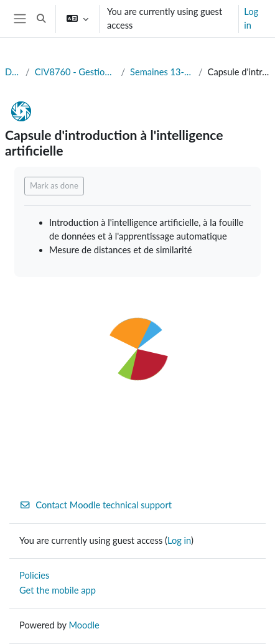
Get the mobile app (58, 590)
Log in (251, 18)
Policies (34, 575)
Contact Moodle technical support (96, 505)
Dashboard (13, 72)
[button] (41, 19)
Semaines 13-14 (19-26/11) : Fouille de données (162, 72)
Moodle (84, 625)
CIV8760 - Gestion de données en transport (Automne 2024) (76, 72)
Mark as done (54, 185)
